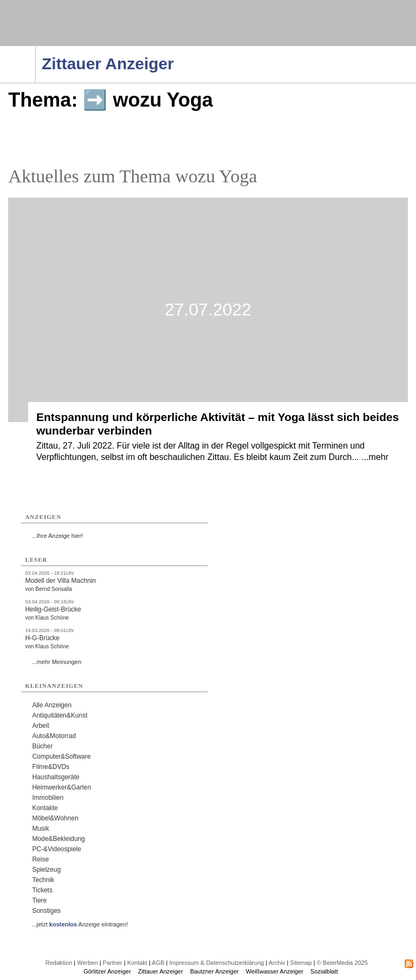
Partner (113, 963)
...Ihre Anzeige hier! (57, 536)
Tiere (39, 900)
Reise (40, 859)
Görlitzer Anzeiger (107, 971)
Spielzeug (46, 870)
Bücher (42, 746)
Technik (43, 880)
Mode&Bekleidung (58, 839)
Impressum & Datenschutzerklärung (217, 963)
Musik (40, 828)
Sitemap (301, 963)
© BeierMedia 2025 (342, 963)
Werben (87, 963)
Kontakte (45, 808)
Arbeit (40, 726)
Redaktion (59, 963)
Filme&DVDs (51, 767)
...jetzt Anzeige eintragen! (80, 924)
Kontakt (137, 963)
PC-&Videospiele (57, 849)
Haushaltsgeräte (56, 777)
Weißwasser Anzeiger (275, 971)
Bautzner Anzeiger (214, 971)
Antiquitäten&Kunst (60, 715)
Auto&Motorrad (54, 736)
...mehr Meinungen (56, 662)
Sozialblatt (324, 971)
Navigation (35, 49)
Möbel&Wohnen (55, 818)
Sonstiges (46, 911)
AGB (158, 963)
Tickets (42, 890)
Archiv (277, 963)
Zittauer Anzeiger (161, 971)
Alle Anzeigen (52, 705)
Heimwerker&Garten (61, 787)
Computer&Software (61, 757)
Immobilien (48, 798)
